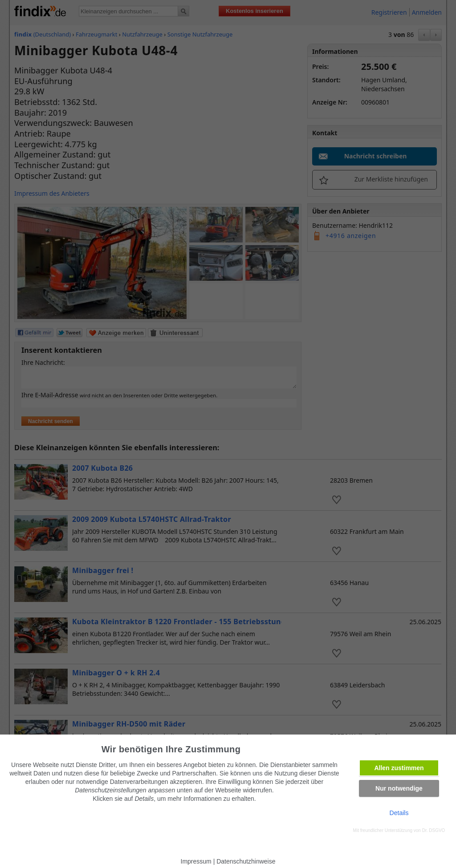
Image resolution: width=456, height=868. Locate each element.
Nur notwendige (399, 788)
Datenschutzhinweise (246, 861)
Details (399, 813)
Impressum (196, 861)
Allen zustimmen (399, 768)
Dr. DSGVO (434, 830)
